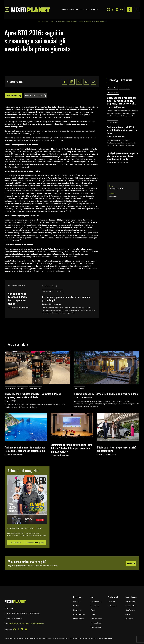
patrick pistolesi (124, 88)
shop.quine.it (25, 623)
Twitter (7, 134)
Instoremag (112, 606)
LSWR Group (130, 610)
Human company (112, 122)
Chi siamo (77, 601)
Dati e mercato (96, 601)
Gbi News (112, 601)
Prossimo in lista (50, 286)
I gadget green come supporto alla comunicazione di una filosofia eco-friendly (122, 156)
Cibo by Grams (96, 619)
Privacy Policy (79, 619)
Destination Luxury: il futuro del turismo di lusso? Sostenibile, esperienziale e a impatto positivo (72, 448)
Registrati (131, 563)
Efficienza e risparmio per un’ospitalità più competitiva (116, 449)
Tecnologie (95, 606)
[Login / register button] (130, 10)
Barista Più (74, 9)
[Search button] (137, 10)
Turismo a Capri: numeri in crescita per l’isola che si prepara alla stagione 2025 (25, 449)
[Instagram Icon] (108, 10)
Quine (128, 614)
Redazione (26, 307)
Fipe (88, 9)
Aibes (82, 9)
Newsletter (77, 610)
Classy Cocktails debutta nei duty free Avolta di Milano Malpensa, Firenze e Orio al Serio (121, 100)
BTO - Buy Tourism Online (46, 107)
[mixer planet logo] (16, 601)
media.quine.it (14, 623)
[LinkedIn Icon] (117, 10)
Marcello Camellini (113, 93)
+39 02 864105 (17, 618)
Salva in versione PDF (36, 96)
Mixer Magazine (79, 614)
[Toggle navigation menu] (7, 10)
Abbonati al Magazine (35, 543)
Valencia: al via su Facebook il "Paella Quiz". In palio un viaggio (18, 298)
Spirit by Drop (96, 623)
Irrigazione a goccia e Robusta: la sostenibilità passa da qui (66, 299)
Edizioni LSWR (131, 606)
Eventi (93, 614)
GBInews (64, 9)
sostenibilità (59, 291)
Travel (46, 22)
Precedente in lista (17, 286)
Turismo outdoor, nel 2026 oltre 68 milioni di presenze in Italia (122, 130)
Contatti (76, 606)
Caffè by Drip (96, 627)
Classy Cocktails (112, 88)
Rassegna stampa (48, 291)
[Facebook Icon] (113, 10)
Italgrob (94, 9)
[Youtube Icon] (121, 10)
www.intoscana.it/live (54, 140)
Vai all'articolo (16, 543)
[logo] (31, 10)
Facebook (16, 134)
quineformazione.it (37, 623)
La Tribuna (129, 619)
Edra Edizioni (130, 601)
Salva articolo (13, 96)
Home (39, 22)
